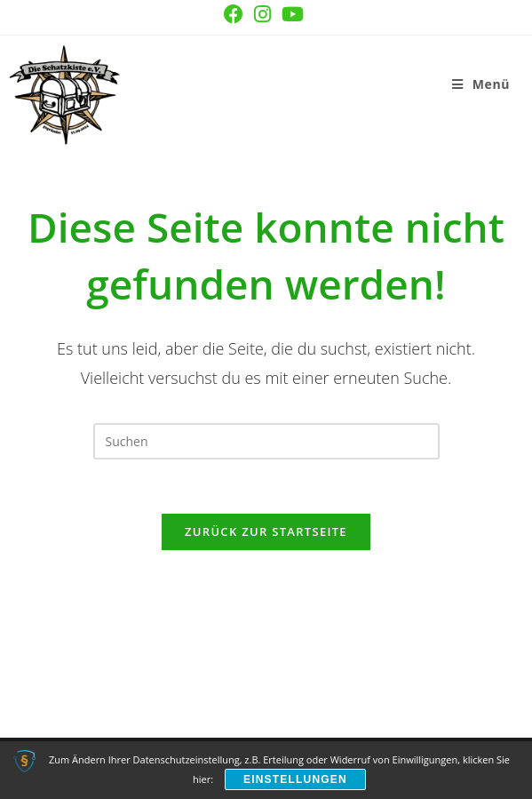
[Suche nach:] (516, 84)
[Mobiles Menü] (481, 84)
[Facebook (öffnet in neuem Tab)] (234, 14)
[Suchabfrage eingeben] (266, 441)
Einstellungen (295, 779)
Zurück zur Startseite (266, 531)
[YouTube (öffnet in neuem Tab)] (293, 14)
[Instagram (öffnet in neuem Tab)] (262, 14)
